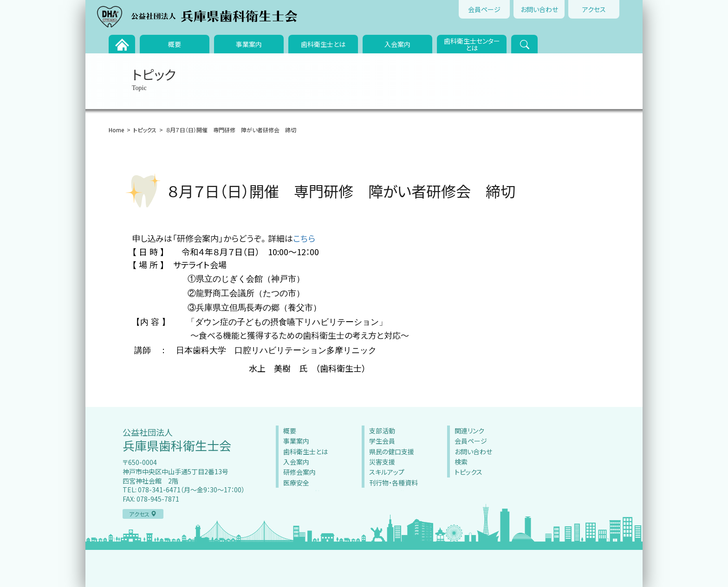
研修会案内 (299, 472)
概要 (175, 44)
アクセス (594, 9)
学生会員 (382, 441)
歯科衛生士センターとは (472, 44)
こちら (304, 238)
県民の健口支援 (392, 452)
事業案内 (249, 44)
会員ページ (484, 9)
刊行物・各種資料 (393, 483)
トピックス (145, 130)
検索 (461, 462)
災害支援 (382, 462)
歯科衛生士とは (323, 44)
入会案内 (397, 44)
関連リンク (469, 431)
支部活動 (382, 431)
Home (116, 130)
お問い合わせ (539, 9)
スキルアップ (387, 472)
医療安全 (296, 483)
